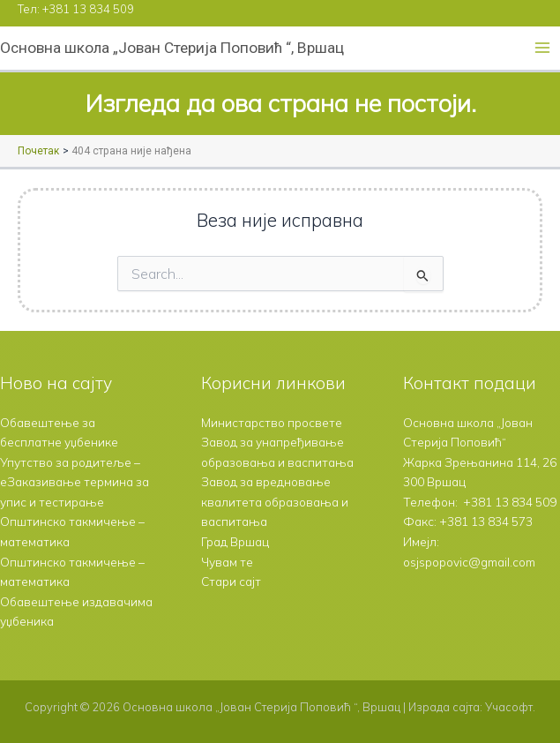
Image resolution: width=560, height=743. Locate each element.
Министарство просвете (272, 422)
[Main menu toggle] (543, 48)
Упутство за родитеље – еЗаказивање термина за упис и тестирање (75, 482)
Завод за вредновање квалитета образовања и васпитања (275, 501)
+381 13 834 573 (486, 521)
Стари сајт (231, 581)
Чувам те (227, 562)
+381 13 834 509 (88, 9)
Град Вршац (235, 541)
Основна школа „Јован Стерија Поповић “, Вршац (172, 48)
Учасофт (509, 707)
